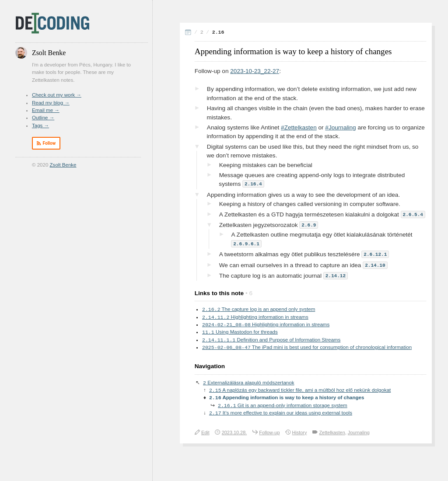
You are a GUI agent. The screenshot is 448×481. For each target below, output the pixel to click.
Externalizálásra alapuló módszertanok (248, 383)
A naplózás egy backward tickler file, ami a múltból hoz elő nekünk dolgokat (300, 390)
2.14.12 (336, 273)
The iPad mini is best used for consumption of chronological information (307, 347)
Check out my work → (57, 95)
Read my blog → (51, 103)
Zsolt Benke (63, 165)
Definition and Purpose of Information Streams (271, 339)
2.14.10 (375, 263)
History (300, 434)
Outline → (43, 118)
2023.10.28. (234, 434)
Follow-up (269, 434)
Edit (205, 434)
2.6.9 (309, 224)
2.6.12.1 (375, 252)
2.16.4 (253, 183)
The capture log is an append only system (259, 307)
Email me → (46, 110)
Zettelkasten (332, 434)
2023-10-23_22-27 (255, 71)
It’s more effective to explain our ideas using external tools (281, 415)
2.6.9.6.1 (246, 242)
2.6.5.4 (413, 214)
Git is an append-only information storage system (283, 407)
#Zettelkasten (299, 127)
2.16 (218, 32)
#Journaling (340, 127)
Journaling (359, 434)
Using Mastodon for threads (240, 331)
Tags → (40, 125)
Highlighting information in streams (255, 315)
